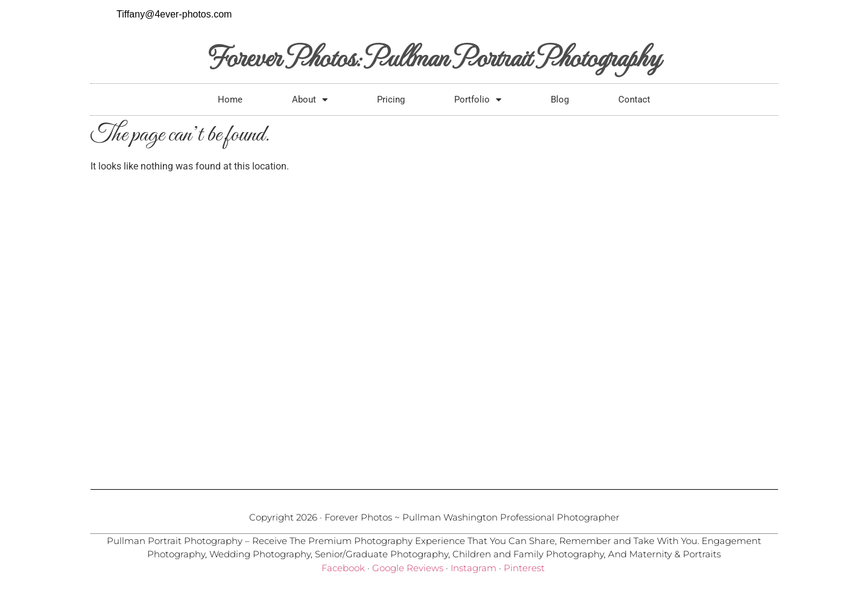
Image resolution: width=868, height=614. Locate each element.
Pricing (391, 100)
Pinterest (524, 568)
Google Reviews (408, 568)
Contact (634, 100)
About (310, 100)
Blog (560, 100)
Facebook (343, 568)
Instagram (474, 568)
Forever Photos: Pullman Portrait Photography (434, 56)
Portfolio (478, 100)
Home (230, 100)
